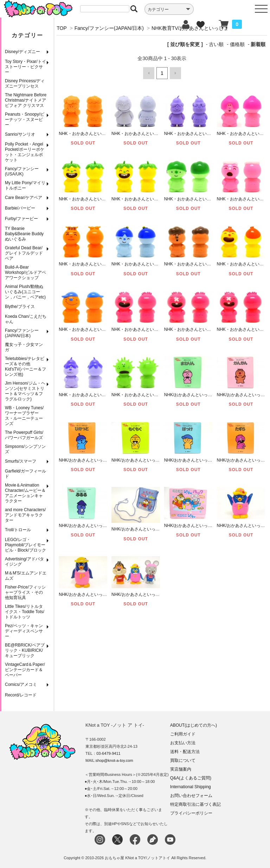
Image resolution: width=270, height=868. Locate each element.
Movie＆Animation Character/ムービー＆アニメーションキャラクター (25, 493)
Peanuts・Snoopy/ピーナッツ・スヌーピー (25, 120)
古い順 (216, 44)
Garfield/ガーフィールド (25, 474)
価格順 (237, 44)
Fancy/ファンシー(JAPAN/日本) (22, 333)
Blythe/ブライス (20, 307)
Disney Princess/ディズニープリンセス (25, 83)
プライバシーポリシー (191, 813)
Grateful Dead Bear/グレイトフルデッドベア (24, 253)
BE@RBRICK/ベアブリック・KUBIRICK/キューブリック (25, 650)
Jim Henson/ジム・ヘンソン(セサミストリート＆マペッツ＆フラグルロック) (25, 391)
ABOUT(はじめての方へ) (194, 725)
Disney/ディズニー (22, 52)
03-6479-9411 (108, 753)
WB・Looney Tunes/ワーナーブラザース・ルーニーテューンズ (24, 416)
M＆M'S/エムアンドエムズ (26, 576)
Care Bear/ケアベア (24, 198)
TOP (62, 28)
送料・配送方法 (185, 752)
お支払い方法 (183, 743)
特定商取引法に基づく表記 (195, 804)
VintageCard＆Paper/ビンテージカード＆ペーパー (25, 670)
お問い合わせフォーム (191, 796)
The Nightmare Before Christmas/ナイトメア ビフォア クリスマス (26, 100)
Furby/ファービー (21, 219)
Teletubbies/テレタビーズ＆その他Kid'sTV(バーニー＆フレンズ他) (25, 367)
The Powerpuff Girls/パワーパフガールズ (24, 435)
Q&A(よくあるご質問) (191, 778)
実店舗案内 (181, 769)
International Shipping (191, 787)
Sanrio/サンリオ (20, 134)
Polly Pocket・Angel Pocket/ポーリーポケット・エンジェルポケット (25, 152)
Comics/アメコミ (21, 684)
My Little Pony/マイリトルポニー (25, 185)
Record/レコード (21, 695)
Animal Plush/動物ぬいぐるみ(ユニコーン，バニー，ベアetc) (25, 292)
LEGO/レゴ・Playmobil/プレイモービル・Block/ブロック (25, 545)
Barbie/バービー (20, 208)
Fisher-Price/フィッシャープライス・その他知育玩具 (25, 592)
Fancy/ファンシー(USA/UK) (22, 171)
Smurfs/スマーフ (21, 461)
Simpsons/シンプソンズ (25, 449)
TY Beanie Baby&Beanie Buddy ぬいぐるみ (24, 234)
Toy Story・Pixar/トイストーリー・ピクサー (25, 67)
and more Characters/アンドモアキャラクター (25, 515)
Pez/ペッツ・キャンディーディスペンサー (24, 631)
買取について (183, 760)
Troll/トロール (18, 530)
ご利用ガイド (183, 734)
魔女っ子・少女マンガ (24, 347)
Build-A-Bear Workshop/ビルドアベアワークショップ (25, 272)
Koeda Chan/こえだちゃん (26, 319)
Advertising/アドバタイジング (24, 562)
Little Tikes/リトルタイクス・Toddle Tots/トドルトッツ (25, 612)
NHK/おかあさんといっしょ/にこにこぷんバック (210, 525)
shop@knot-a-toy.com (114, 760)
